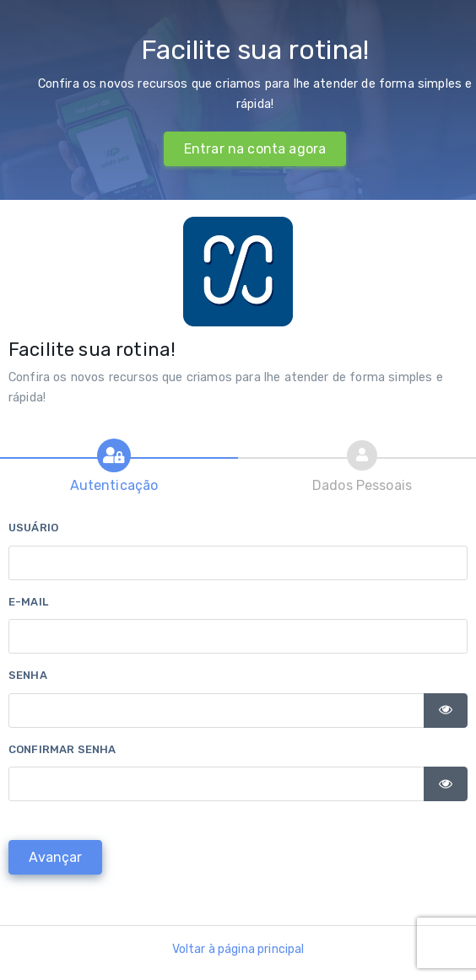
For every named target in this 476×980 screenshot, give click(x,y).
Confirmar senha (62, 749)
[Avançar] (55, 857)
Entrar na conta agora (255, 149)
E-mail (28, 602)
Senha (28, 675)
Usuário (33, 528)
